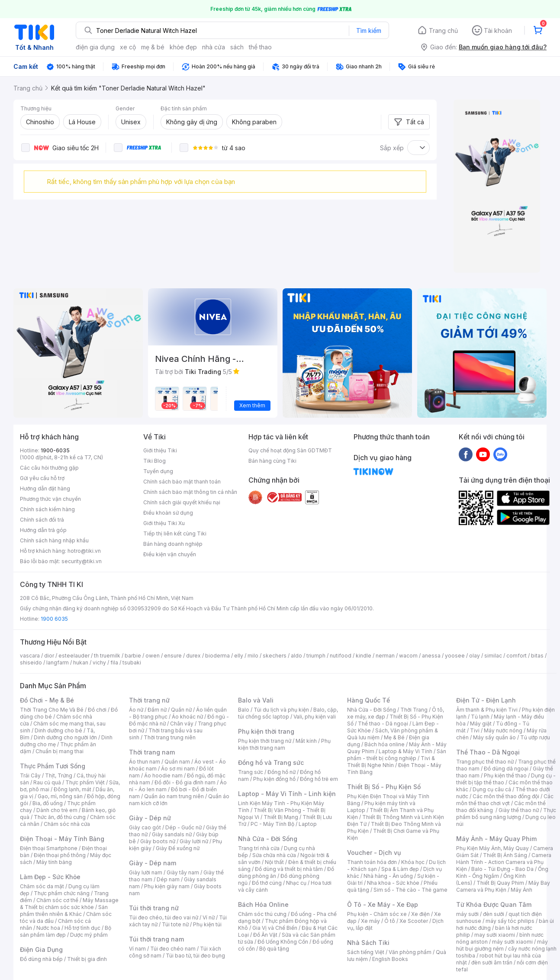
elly (239, 656)
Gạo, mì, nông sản (60, 796)
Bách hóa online (385, 744)
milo (253, 656)
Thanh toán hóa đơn (372, 862)
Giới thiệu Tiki (160, 450)
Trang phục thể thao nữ (485, 762)
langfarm (58, 662)
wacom (408, 656)
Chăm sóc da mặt (42, 886)
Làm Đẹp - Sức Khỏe (50, 877)
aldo (296, 656)
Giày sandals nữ (172, 834)
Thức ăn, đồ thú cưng (60, 817)
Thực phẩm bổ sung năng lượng (506, 814)
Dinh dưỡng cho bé (58, 730)
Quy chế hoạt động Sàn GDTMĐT (290, 450)
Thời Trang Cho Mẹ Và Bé (52, 710)
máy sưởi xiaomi (512, 942)
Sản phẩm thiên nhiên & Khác (64, 911)
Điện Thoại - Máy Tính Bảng (62, 839)
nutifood (341, 656)
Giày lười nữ (194, 841)
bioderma (217, 656)
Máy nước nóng (503, 730)
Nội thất (274, 862)
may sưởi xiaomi (495, 935)
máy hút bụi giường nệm (502, 945)
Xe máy (370, 921)
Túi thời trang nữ (154, 908)
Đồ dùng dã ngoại (506, 769)
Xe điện (420, 914)
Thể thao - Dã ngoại (383, 724)
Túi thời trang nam (156, 939)
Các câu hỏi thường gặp (49, 468)
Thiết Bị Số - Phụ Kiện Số (384, 787)
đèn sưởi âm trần (492, 962)
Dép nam (168, 879)
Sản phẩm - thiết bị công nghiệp (397, 755)
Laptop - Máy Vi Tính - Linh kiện (287, 794)
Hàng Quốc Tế (369, 700)
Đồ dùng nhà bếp (41, 959)
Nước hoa (48, 928)
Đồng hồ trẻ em (319, 779)
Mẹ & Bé (394, 737)
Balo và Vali (256, 700)
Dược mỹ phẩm (89, 935)
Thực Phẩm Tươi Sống (53, 766)
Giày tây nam (183, 872)
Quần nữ (181, 710)
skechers (275, 656)
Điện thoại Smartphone (49, 848)
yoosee (455, 656)
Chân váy (182, 724)
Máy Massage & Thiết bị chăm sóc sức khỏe (69, 904)
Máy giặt (481, 724)
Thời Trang (414, 710)
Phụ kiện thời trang (266, 731)
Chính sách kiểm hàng (47, 509)
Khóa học (413, 862)
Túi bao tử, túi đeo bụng (195, 956)
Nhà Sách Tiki (368, 943)
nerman (385, 656)
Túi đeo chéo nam (173, 949)
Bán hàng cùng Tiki (272, 461)
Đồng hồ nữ (282, 772)
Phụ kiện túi (207, 924)
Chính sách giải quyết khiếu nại (182, 502)
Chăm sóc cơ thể (57, 900)
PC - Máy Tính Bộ (272, 824)
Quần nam (177, 762)
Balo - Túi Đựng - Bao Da (502, 869)
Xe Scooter (414, 921)
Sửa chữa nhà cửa (274, 855)
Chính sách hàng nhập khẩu (54, 540)
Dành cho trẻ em (57, 810)
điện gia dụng (95, 47)
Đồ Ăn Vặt (265, 935)
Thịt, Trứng (59, 775)
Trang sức (251, 772)
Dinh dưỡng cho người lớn (65, 737)
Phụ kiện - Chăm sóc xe (377, 914)
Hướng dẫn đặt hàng (45, 488)
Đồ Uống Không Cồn (283, 942)
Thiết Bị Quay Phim (500, 883)
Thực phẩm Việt (85, 782)
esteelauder (74, 656)
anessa (431, 656)
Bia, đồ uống (48, 803)
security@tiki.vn (82, 561)
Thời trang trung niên (170, 737)
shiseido (31, 662)
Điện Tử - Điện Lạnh (486, 700)
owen (153, 656)
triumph (316, 656)
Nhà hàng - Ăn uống (388, 876)
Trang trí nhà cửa (259, 848)
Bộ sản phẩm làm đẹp (66, 931)
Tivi (475, 730)
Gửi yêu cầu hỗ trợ (42, 478)
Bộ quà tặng (274, 949)
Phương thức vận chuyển (50, 499)
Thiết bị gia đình (87, 959)
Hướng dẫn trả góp (43, 530)
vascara (30, 656)
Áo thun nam (145, 762)
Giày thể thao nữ (519, 810)
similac (493, 656)
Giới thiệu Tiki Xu (164, 523)
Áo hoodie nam (163, 775)
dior (49, 656)
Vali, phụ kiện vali (315, 717)
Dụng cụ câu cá (492, 789)
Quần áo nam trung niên (174, 796)
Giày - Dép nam (153, 863)
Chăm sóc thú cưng (262, 914)
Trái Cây (30, 775)
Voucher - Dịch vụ (374, 853)
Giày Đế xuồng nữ (178, 848)
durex (193, 656)
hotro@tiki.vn (84, 551)
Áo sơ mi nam (178, 769)
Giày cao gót (145, 827)
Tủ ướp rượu (535, 737)
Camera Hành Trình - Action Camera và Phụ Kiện (504, 862)
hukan (81, 662)
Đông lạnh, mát (72, 789)
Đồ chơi (97, 710)
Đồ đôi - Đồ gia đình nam (185, 782)
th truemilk (107, 656)
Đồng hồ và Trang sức (271, 762)
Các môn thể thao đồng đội (506, 796)
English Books (390, 959)
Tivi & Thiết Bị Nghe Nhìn (391, 762)
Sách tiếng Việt (366, 952)
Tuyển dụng (158, 471)
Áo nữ (136, 710)
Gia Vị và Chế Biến (275, 928)
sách (237, 47)
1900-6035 (55, 450)
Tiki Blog (154, 461)
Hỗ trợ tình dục (82, 928)
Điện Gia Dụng (41, 949)
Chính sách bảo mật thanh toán (182, 482)
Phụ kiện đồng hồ (274, 779)
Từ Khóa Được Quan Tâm (494, 904)
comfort (517, 656)
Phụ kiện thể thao (505, 775)
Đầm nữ (157, 710)
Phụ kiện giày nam (167, 886)
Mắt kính (306, 741)
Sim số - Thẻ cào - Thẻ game (410, 890)
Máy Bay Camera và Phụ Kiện (503, 886)
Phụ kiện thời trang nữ (265, 741)
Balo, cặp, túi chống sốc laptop (288, 713)
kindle (364, 656)
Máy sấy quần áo (494, 737)
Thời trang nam (152, 752)
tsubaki (132, 662)
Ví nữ (209, 917)
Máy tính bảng (54, 862)
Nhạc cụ (296, 883)
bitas (537, 656)
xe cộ (128, 47)
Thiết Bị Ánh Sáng (505, 855)
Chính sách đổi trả (42, 520)
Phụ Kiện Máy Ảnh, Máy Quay (492, 848)
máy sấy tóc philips (510, 921)
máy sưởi (467, 914)
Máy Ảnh (521, 890)
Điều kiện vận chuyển (170, 554)
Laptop (308, 824)
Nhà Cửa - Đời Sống (268, 839)
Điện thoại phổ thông (60, 855)
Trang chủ (443, 31)
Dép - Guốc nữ (183, 827)
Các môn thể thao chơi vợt (505, 800)
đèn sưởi (494, 914)
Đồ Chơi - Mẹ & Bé (47, 700)
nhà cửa (214, 47)
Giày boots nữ (158, 841)
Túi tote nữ (175, 924)
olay (475, 656)
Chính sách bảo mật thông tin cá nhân (190, 492)
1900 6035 (54, 619)
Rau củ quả (47, 782)
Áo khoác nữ (187, 717)
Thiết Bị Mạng (281, 817)
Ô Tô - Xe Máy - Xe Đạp (383, 904)
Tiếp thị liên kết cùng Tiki (175, 534)
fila (114, 662)
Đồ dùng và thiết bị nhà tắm (289, 869)
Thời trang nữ (149, 700)
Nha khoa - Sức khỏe (393, 883)
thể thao (260, 47)
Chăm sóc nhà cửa (67, 824)
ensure (173, 656)
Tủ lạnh (480, 717)
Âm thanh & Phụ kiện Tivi (487, 710)
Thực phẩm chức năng (62, 893)
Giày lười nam (146, 872)
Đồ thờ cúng (267, 883)
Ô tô (390, 921)
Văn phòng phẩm (410, 952)
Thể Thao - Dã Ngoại (488, 752)
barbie (133, 656)
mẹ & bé (153, 47)
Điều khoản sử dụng (168, 513)
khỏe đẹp (183, 47)
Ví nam (137, 949)
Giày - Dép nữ (150, 818)
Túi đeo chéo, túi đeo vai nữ (164, 917)
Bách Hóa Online (263, 904)
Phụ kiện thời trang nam (284, 744)
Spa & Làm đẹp (400, 869)
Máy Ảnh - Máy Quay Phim (496, 839)
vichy (99, 662)
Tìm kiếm (369, 31)
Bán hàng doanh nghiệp (173, 544)
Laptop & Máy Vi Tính (406, 751)
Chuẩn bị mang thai (60, 751)
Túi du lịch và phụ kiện (281, 710)
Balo (244, 710)
